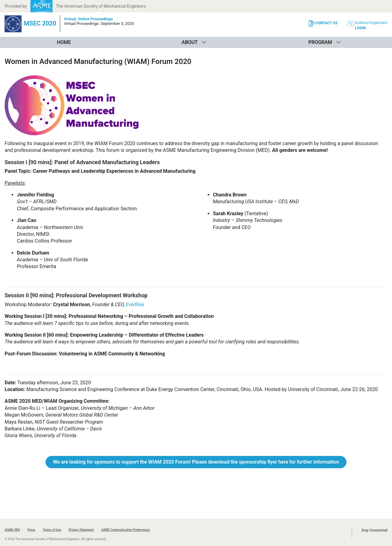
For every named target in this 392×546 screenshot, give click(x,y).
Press (31, 530)
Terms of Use (52, 530)
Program (320, 42)
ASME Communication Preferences (125, 530)
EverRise (135, 305)
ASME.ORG (12, 530)
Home (64, 42)
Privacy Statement (81, 530)
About (190, 42)
